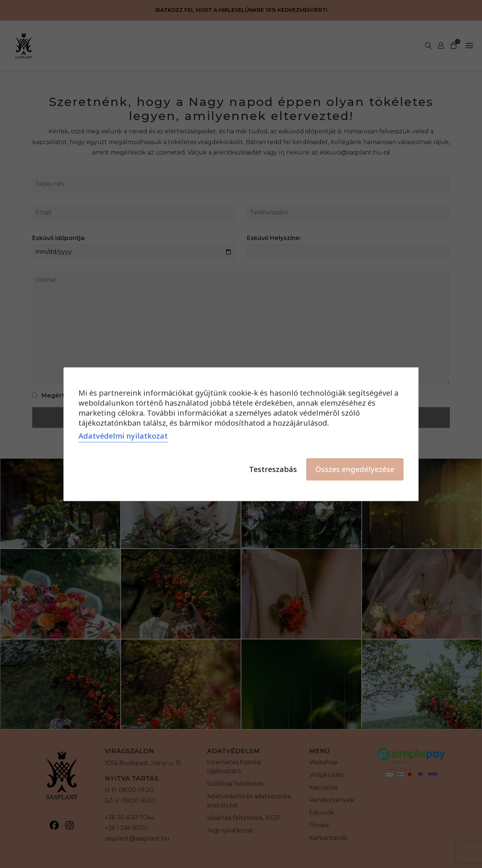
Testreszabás (273, 469)
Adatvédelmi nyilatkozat (123, 436)
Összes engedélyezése (355, 469)
